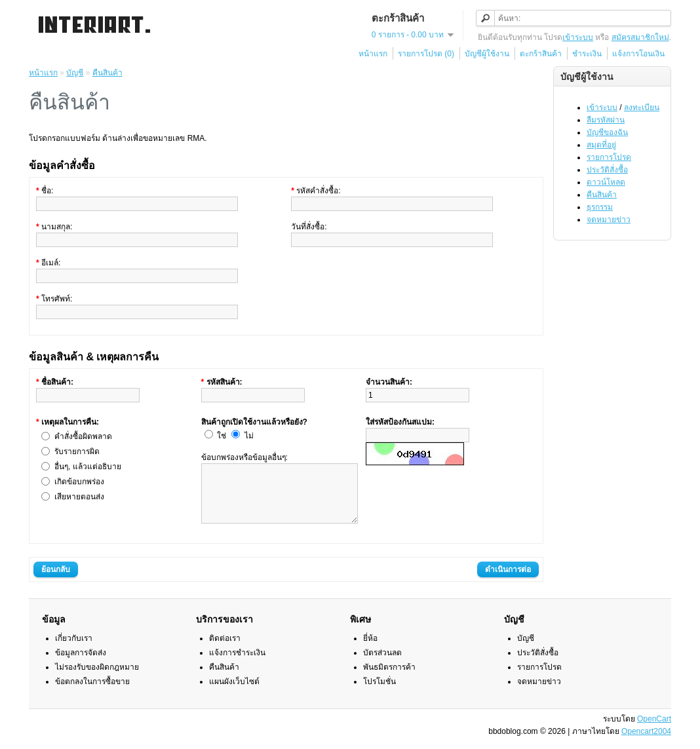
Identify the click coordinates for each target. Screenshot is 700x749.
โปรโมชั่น (379, 693)
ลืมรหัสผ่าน (606, 120)
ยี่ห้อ (370, 650)
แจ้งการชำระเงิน (237, 664)
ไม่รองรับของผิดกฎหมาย (97, 679)
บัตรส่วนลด (382, 664)
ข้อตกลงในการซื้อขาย (92, 693)
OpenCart (654, 731)
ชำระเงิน (587, 54)
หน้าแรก (373, 54)
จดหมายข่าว (609, 220)
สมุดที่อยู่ (601, 145)
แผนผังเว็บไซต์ (234, 693)
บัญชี (75, 73)
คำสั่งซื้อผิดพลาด (83, 436)
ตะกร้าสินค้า (541, 54)
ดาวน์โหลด (606, 182)
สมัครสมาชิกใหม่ (640, 37)
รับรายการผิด (77, 451)
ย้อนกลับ (56, 581)
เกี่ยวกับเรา (74, 650)
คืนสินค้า (602, 195)
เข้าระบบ (578, 37)
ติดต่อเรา (225, 650)
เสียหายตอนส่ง (79, 497)
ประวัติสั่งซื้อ (607, 170)
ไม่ (249, 436)
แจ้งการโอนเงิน (638, 54)
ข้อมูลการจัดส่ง (81, 664)
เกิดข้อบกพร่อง (79, 482)
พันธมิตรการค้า (389, 679)
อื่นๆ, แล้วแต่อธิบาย (88, 467)
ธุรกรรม (600, 207)
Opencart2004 (646, 743)
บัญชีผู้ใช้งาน (487, 54)
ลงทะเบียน (642, 107)
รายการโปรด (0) (426, 54)
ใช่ (222, 436)
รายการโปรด (609, 157)
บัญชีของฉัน (607, 132)
